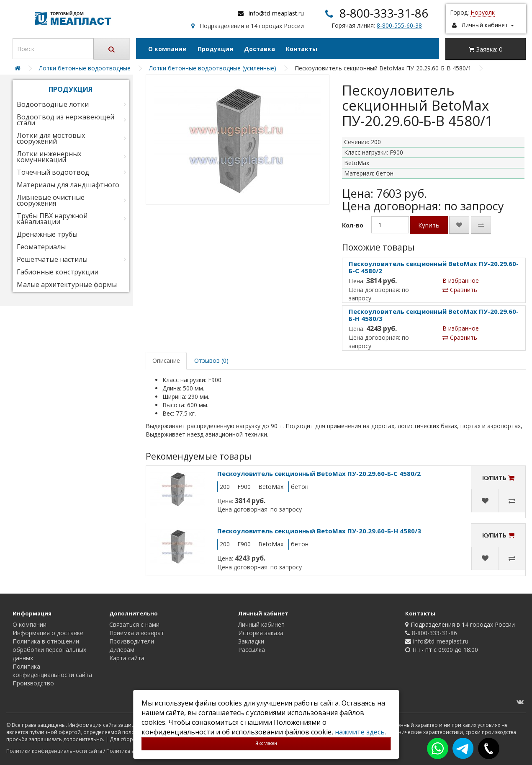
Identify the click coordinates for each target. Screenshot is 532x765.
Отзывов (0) (211, 361)
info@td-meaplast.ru (276, 13)
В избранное (461, 280)
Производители (132, 641)
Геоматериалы (41, 247)
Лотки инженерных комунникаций (49, 157)
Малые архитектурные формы (67, 284)
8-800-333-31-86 (384, 13)
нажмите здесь (360, 732)
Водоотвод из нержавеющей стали (66, 120)
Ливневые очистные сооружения (51, 200)
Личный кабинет (261, 624)
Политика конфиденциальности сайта (52, 671)
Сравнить (460, 290)
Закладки (251, 641)
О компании (167, 49)
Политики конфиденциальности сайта (54, 751)
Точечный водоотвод (53, 172)
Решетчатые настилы (52, 259)
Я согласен (266, 743)
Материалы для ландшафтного (68, 185)
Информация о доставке (48, 633)
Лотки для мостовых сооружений (51, 138)
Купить (429, 225)
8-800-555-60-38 (399, 25)
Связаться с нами (134, 624)
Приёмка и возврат (137, 633)
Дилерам (122, 650)
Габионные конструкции (58, 272)
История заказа (261, 633)
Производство (33, 683)
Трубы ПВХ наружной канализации (52, 219)
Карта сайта (127, 658)
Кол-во (353, 225)
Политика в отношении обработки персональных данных (49, 650)
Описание (166, 361)
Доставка (260, 49)
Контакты (302, 49)
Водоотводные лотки (53, 104)
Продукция (215, 49)
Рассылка (252, 650)
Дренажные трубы (47, 234)
